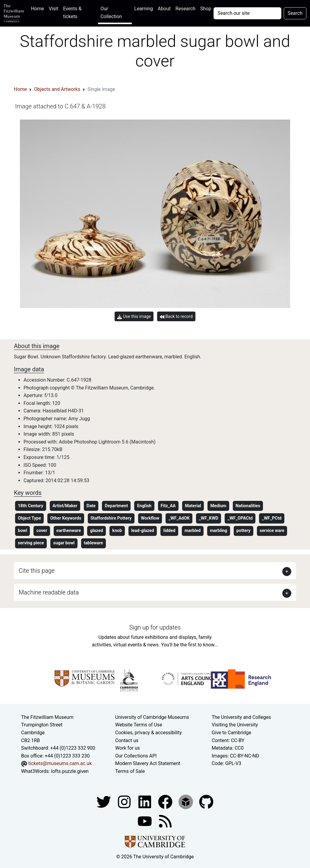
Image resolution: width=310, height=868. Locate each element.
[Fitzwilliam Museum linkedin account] (166, 801)
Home (39, 8)
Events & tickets (72, 13)
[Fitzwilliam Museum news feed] (165, 821)
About (164, 9)
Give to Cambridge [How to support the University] (231, 733)
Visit (54, 9)
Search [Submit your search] (295, 13)
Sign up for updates (155, 627)
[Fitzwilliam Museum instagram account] (125, 801)
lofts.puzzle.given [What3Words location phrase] (70, 771)
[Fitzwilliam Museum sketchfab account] (186, 801)
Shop (206, 9)
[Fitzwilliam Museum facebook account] (145, 801)
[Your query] (247, 13)
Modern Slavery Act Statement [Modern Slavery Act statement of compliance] (148, 763)
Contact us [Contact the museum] (127, 740)
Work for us (128, 748)
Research (185, 9)
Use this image (134, 317)
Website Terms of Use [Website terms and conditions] (139, 725)
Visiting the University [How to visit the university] (235, 725)
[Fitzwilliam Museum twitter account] (104, 801)
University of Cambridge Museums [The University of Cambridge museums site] (152, 717)
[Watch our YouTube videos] (145, 821)
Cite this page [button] (37, 571)
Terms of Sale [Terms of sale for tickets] (130, 771)
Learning (144, 9)
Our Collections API (136, 756)
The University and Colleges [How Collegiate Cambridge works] (241, 717)
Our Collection (111, 13)
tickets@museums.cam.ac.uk (60, 763)
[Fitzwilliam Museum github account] (206, 801)
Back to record (176, 317)
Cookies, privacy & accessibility (149, 733)
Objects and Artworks (57, 89)
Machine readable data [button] (49, 592)
